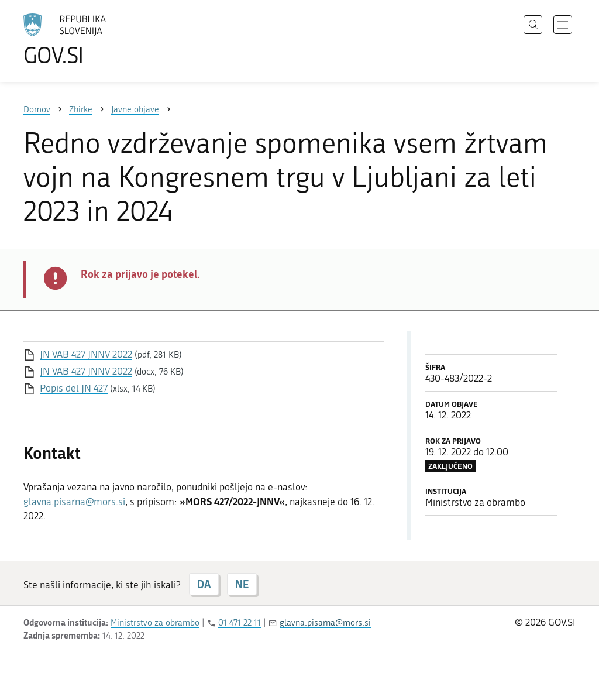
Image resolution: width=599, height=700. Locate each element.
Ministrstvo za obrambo (155, 623)
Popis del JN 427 (74, 388)
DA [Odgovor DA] (204, 584)
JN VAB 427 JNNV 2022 (86, 354)
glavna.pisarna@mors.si (74, 502)
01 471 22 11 (240, 623)
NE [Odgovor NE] (242, 584)
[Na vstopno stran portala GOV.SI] (97, 40)
